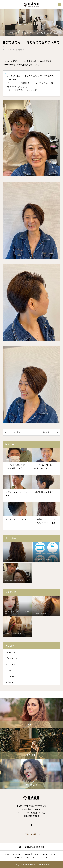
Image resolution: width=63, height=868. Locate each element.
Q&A (27, 858)
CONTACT (45, 858)
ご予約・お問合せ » (32, 834)
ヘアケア (9, 670)
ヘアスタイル (11, 676)
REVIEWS (18, 858)
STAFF (36, 854)
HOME (7, 854)
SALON (45, 854)
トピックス (10, 664)
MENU (27, 854)
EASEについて (12, 652)
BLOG (35, 858)
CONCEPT (17, 854)
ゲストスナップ (18, 50)
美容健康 (9, 682)
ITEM (53, 854)
